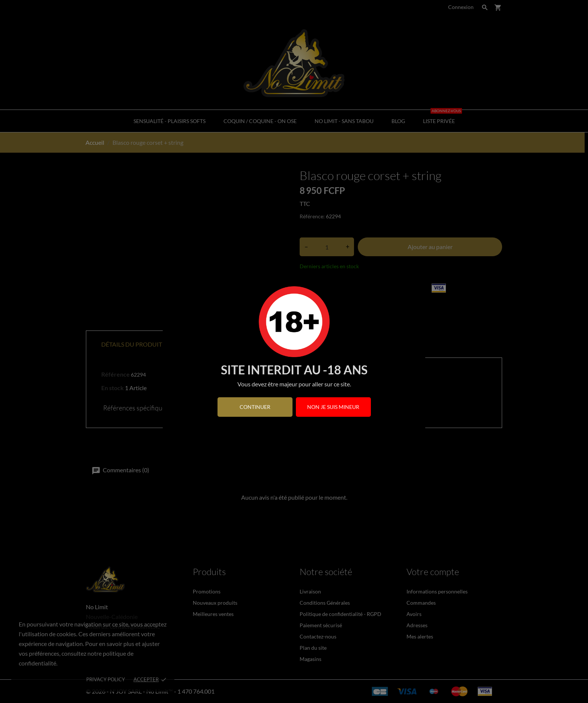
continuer (255, 407)
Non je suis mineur (333, 407)
